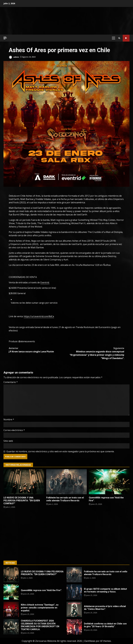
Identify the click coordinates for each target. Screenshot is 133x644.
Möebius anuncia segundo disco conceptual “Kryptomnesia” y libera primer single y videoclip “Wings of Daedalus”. (95, 353)
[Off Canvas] (5, 38)
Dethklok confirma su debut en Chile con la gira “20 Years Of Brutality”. (74, 627)
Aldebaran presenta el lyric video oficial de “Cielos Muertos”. (74, 609)
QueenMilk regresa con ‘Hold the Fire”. (109, 482)
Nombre (9, 419)
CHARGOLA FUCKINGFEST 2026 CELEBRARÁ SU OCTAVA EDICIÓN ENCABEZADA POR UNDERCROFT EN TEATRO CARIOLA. (11, 627)
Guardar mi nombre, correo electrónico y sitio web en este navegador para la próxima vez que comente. (60, 451)
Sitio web (8, 441)
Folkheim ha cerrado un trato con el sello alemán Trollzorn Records (67, 482)
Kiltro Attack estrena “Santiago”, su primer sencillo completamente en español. (11, 609)
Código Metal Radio (126, 38)
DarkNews (90, 641)
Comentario (11, 382)
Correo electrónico (14, 430)
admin (14, 57)
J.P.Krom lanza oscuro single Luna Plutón (38, 350)
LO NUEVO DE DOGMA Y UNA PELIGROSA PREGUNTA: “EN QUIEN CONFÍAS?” (24, 482)
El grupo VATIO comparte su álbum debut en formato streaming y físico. (74, 592)
